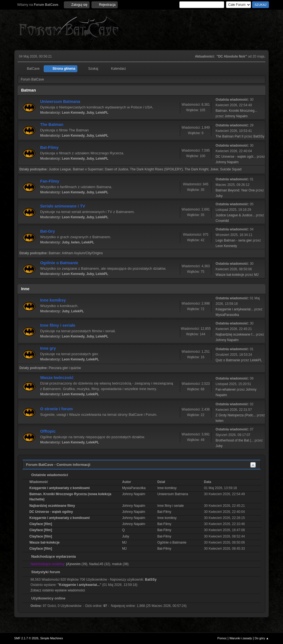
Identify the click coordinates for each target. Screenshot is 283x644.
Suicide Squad (231, 169)
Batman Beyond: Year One (235, 190)
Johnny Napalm (236, 116)
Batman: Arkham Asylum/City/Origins (76, 253)
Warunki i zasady (241, 638)
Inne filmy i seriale (58, 325)
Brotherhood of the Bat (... (235, 440)
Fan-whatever (226, 389)
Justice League (60, 169)
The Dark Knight (197, 169)
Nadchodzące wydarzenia (51, 556)
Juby (90, 113)
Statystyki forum (43, 572)
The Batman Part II (230, 136)
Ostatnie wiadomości (47, 475)
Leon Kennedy (73, 113)
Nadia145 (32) (100, 564)
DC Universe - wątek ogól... (236, 157)
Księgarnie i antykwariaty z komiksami (59, 488)
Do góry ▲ (262, 638)
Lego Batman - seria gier (234, 240)
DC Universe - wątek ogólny (51, 512)
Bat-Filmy (49, 147)
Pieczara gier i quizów (65, 368)
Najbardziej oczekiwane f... (235, 334)
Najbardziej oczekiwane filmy (52, 506)
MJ (256, 275)
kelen (76, 242)
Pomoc (222, 638)
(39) (77, 564)
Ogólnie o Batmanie (59, 263)
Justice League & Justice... (235, 215)
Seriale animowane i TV (63, 206)
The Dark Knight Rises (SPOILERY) (156, 169)
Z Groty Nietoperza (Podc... (236, 415)
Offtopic (48, 431)
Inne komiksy (53, 300)
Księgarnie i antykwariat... (234, 309)
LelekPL (102, 113)
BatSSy (259, 136)
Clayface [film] (41, 524)
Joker (214, 169)
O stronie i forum (56, 409)
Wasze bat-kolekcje (230, 275)
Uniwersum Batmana (60, 102)
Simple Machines (52, 638)
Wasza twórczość (57, 378)
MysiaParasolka (227, 315)
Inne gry (48, 348)
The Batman (52, 124)
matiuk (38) (120, 564)
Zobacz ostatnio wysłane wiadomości (58, 590)
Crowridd (222, 221)
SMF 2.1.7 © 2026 (26, 638)
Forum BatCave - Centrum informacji (58, 465)
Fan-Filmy (50, 181)
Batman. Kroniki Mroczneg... (236, 111)
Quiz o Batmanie (228, 360)
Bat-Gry (48, 231)
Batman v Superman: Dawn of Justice (100, 169)
